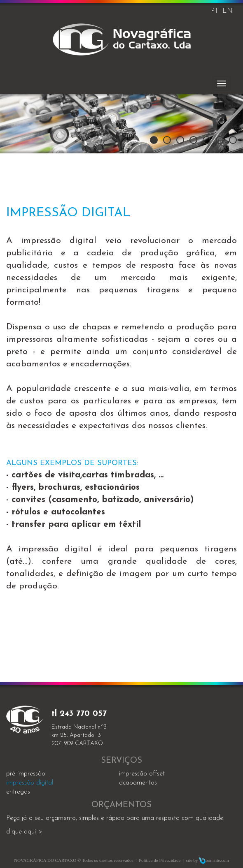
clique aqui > (24, 832)
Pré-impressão (26, 774)
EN (228, 11)
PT (215, 11)
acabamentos (138, 783)
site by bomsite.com (208, 860)
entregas (18, 792)
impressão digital (30, 783)
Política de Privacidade (160, 860)
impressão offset (142, 774)
